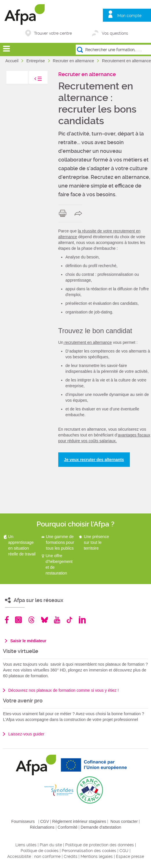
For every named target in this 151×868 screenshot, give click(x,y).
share (80, 213)
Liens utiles (26, 845)
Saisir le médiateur (28, 641)
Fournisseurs (23, 821)
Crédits (71, 856)
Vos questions (115, 33)
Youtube (57, 620)
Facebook (7, 620)
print (64, 213)
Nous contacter (124, 821)
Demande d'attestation (101, 827)
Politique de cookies (40, 851)
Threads (31, 620)
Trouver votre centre (53, 33)
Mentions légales (97, 856)
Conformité (68, 827)
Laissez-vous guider (26, 734)
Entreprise (36, 61)
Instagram (18, 620)
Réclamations (42, 827)
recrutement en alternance (88, 342)
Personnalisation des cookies (89, 851)
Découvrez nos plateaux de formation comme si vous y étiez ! (63, 690)
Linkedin (82, 620)
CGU (124, 851)
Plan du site (51, 845)
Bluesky (44, 620)
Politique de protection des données (100, 845)
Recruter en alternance (74, 61)
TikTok (69, 620)
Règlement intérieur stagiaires (79, 821)
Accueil (12, 61)
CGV (45, 821)
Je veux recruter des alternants (94, 460)
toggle (32, 80)
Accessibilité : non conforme (34, 856)
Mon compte (129, 16)
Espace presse (130, 856)
